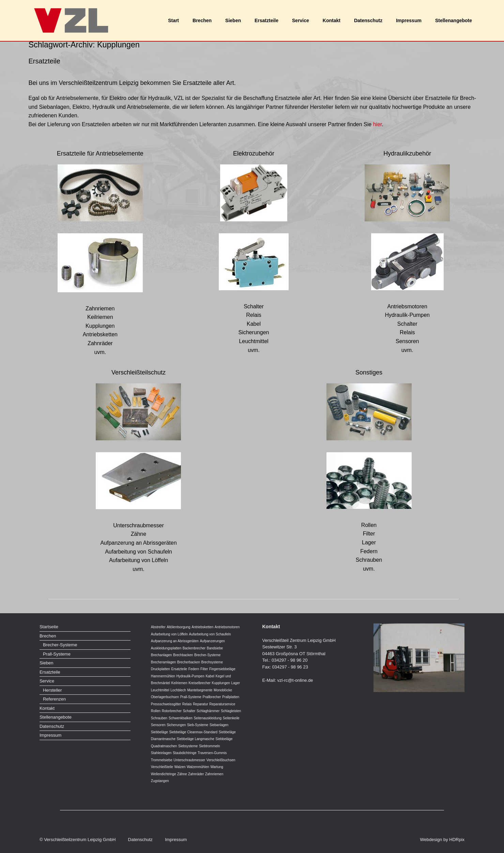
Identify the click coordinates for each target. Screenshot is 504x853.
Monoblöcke (223, 690)
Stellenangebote (454, 20)
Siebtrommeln (210, 746)
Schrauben (159, 718)
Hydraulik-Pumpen (190, 676)
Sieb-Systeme (198, 725)
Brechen (202, 20)
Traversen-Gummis (212, 753)
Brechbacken (183, 655)
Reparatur (200, 704)
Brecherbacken (189, 662)
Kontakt (332, 20)
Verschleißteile (162, 767)
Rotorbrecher (172, 711)
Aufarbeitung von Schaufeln (210, 634)
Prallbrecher (212, 697)
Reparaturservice (222, 704)
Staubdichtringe (185, 753)
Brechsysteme (212, 662)
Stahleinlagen (161, 753)
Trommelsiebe (162, 760)
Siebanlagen (219, 725)
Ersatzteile (266, 20)
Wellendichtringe (164, 774)
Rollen (156, 711)
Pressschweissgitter (166, 704)
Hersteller (52, 690)
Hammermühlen (163, 676)
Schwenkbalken (181, 718)
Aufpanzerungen (212, 641)
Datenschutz (368, 20)
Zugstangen (160, 781)
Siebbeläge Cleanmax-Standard (193, 732)
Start (173, 20)
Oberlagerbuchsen (165, 697)
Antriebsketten (202, 627)
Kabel (210, 676)
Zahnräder (196, 774)
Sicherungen (176, 725)
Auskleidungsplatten (166, 648)
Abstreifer (158, 627)
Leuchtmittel (160, 690)
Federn (194, 669)
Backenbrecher (194, 648)
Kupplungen (221, 683)
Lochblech (178, 690)
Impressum (409, 20)
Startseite (49, 627)
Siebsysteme (188, 746)
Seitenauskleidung (208, 718)
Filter (204, 669)
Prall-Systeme (57, 654)
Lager (235, 683)
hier (378, 124)
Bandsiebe (215, 648)
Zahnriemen (214, 774)
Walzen (180, 767)
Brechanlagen (162, 655)
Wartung (217, 767)
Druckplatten (161, 669)
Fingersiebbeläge (222, 669)
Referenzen (54, 699)
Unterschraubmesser (189, 760)
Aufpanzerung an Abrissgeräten (175, 641)
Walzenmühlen (198, 767)
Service (301, 20)
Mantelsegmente (200, 690)
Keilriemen (179, 683)
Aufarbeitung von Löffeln (169, 634)
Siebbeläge (159, 732)
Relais (187, 704)
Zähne (182, 774)
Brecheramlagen (163, 662)
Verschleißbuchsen (221, 760)
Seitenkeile (231, 718)
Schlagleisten (231, 711)
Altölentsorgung (179, 627)
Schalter (189, 711)
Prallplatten (231, 697)
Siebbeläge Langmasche (196, 739)
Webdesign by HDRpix (442, 840)
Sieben (233, 20)
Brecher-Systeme (60, 645)
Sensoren (158, 725)
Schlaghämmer (208, 711)
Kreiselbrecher (199, 683)
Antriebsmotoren (227, 627)
